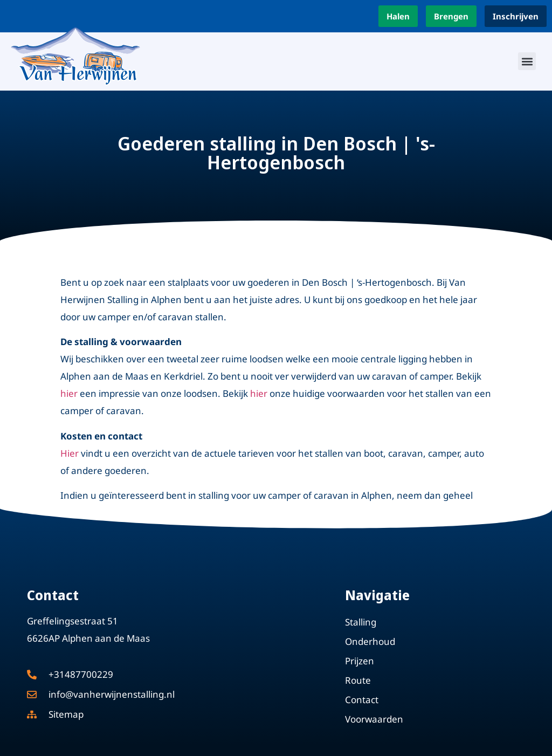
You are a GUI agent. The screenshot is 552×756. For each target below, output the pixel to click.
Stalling (361, 622)
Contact (362, 700)
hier (69, 393)
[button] (527, 61)
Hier (70, 453)
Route (358, 680)
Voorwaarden (374, 719)
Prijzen (360, 661)
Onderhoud (370, 641)
